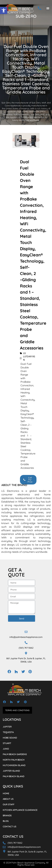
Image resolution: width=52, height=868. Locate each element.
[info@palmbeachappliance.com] (26, 632)
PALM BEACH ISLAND (14, 776)
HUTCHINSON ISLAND (14, 765)
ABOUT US (8, 799)
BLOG (6, 821)
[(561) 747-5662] (26, 643)
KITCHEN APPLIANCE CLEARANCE (20, 810)
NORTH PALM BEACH (14, 760)
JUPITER (7, 727)
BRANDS (7, 815)
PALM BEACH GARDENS (15, 754)
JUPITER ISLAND (11, 771)
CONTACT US (9, 826)
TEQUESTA (8, 732)
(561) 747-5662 (26, 648)
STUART (7, 743)
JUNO (6, 749)
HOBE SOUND (10, 738)
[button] (4, 10)
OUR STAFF (9, 804)
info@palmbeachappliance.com (26, 637)
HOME (6, 793)
